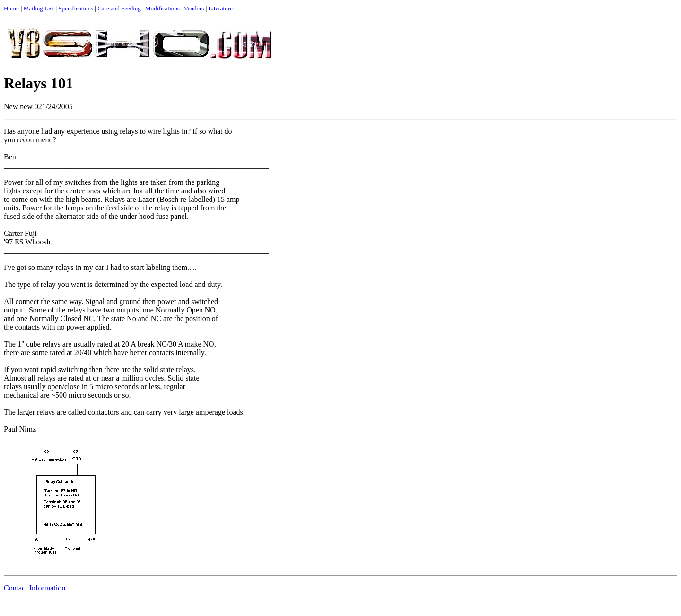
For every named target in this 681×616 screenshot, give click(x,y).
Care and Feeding (119, 8)
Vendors (194, 8)
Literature (221, 8)
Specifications (76, 8)
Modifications (162, 8)
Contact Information (35, 588)
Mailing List (39, 8)
